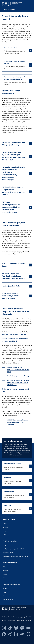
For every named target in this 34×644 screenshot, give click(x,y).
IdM (4, 578)
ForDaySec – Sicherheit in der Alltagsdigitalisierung (13, 144)
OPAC (5, 535)
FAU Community (8, 599)
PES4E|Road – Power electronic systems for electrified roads (11, 296)
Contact (4, 617)
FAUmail (5, 524)
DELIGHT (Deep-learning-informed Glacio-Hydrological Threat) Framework (17, 422)
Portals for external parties (11, 584)
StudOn (5, 527)
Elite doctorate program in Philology (18, 376)
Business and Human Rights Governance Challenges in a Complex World (18, 370)
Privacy (4, 621)
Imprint (29, 617)
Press (5, 592)
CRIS (4, 545)
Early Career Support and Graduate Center (16, 556)
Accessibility (11, 621)
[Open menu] (31, 4)
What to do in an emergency (16, 617)
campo (5, 531)
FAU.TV (5, 574)
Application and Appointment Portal (14, 549)
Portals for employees (10, 563)
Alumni (5, 589)
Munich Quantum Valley (11, 286)
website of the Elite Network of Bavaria (14, 334)
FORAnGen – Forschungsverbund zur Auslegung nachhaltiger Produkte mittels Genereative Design (11, 207)
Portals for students (9, 519)
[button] (17, 51)
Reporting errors (26, 621)
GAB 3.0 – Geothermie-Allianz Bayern (13, 265)
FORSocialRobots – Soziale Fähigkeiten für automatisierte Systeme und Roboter (13, 191)
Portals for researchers (10, 541)
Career (5, 596)
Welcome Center (8, 553)
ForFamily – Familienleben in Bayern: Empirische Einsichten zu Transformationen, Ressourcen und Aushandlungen (13, 174)
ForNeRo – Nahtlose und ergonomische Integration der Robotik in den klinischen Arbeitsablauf (13, 156)
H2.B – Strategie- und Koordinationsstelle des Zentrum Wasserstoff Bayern (13, 276)
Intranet (5, 571)
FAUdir (5, 567)
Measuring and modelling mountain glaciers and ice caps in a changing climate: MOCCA (18, 382)
